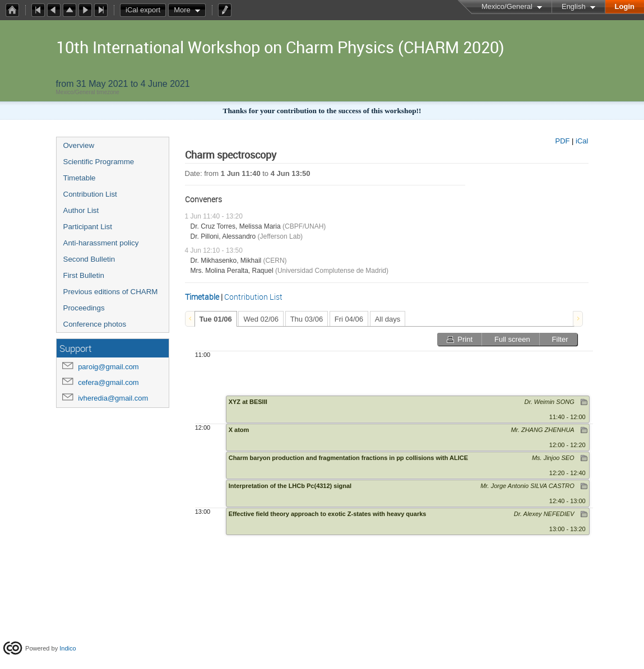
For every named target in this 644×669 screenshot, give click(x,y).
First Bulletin (84, 275)
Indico (68, 648)
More (182, 10)
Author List (81, 210)
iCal (582, 141)
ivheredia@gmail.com (113, 398)
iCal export (146, 10)
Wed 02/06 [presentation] (261, 319)
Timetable (80, 178)
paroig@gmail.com (108, 367)
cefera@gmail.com (108, 382)
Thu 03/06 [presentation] (307, 319)
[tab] (216, 319)
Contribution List (90, 194)
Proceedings (84, 308)
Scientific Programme (99, 162)
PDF (562, 141)
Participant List (88, 227)
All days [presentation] (388, 319)
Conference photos (95, 324)
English (574, 6)
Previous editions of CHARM (111, 292)
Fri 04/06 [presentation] (349, 319)
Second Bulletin (89, 259)
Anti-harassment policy (101, 243)
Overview (79, 145)
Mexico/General (507, 6)
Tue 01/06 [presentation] (216, 319)
